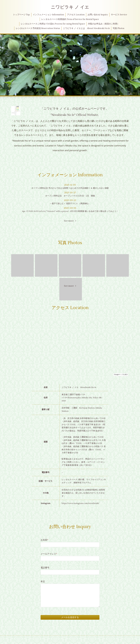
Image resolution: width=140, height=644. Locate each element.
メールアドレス (49, 554)
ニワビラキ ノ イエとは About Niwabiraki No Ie (86, 28)
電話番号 (45, 568)
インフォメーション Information (48, 15)
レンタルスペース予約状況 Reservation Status (38, 28)
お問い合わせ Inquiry (98, 15)
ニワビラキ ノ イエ (70, 7)
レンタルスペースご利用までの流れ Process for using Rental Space (53, 24)
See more (70, 221)
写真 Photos (119, 28)
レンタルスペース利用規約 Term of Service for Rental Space (70, 19)
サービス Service (119, 15)
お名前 (44, 540)
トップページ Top (21, 15)
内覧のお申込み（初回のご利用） (104, 24)
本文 (43, 582)
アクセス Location (76, 15)
